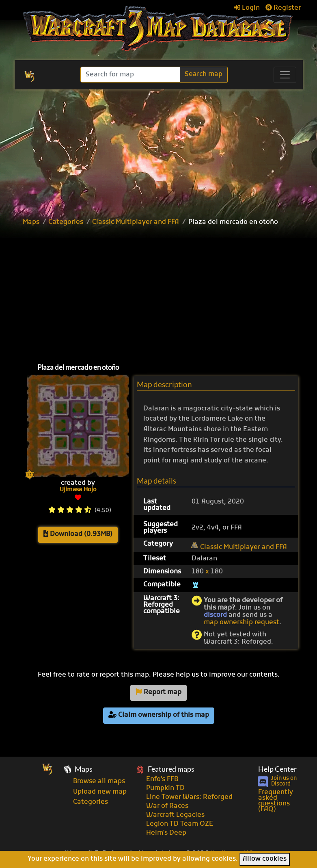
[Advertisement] (168, 293)
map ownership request (242, 623)
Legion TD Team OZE (180, 824)
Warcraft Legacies (175, 815)
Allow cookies (265, 859)
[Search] (131, 75)
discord (215, 615)
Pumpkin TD (165, 788)
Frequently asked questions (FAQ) (276, 801)
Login (247, 8)
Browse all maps (99, 781)
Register (283, 8)
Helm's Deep (166, 833)
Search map (204, 74)
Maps (31, 222)
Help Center (277, 769)
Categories (66, 222)
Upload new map (100, 792)
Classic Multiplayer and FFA (136, 222)
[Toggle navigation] (285, 75)
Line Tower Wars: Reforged (189, 797)
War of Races (167, 806)
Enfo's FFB (162, 779)
